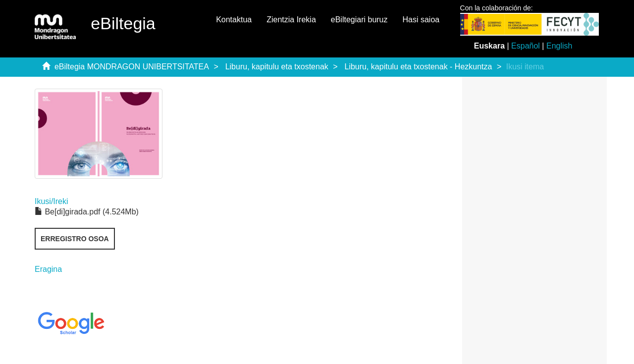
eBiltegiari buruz (359, 20)
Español (526, 46)
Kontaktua (234, 20)
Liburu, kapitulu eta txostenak (277, 67)
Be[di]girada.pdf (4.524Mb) (87, 212)
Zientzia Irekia (291, 20)
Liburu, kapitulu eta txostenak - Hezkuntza (419, 67)
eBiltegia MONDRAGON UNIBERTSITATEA (132, 67)
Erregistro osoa (75, 239)
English (559, 46)
